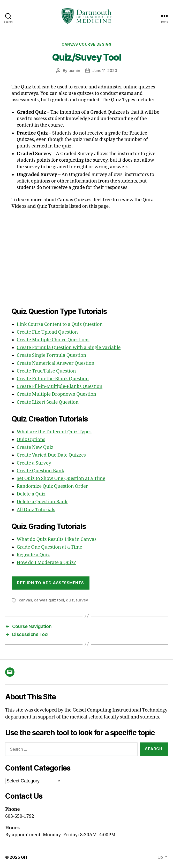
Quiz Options (31, 440)
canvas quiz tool (49, 600)
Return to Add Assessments (51, 583)
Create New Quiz (35, 447)
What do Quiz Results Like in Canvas (57, 539)
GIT (24, 857)
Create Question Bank (41, 471)
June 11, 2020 (105, 71)
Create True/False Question (46, 371)
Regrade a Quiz (33, 555)
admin (74, 71)
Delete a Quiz (31, 494)
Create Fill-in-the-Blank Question (53, 379)
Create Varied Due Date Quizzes (51, 455)
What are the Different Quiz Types (54, 432)
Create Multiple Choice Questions (53, 340)
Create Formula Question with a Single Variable (69, 348)
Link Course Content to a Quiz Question (60, 324)
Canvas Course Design (86, 44)
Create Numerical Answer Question (56, 363)
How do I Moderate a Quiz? (46, 563)
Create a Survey (34, 463)
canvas (25, 600)
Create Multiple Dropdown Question (57, 394)
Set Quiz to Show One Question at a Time (61, 479)
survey (82, 600)
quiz (70, 600)
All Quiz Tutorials (36, 510)
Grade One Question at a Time (50, 547)
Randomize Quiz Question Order (52, 486)
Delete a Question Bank (42, 502)
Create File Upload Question (47, 332)
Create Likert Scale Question (48, 402)
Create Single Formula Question (52, 355)
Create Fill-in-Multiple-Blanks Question (60, 387)
